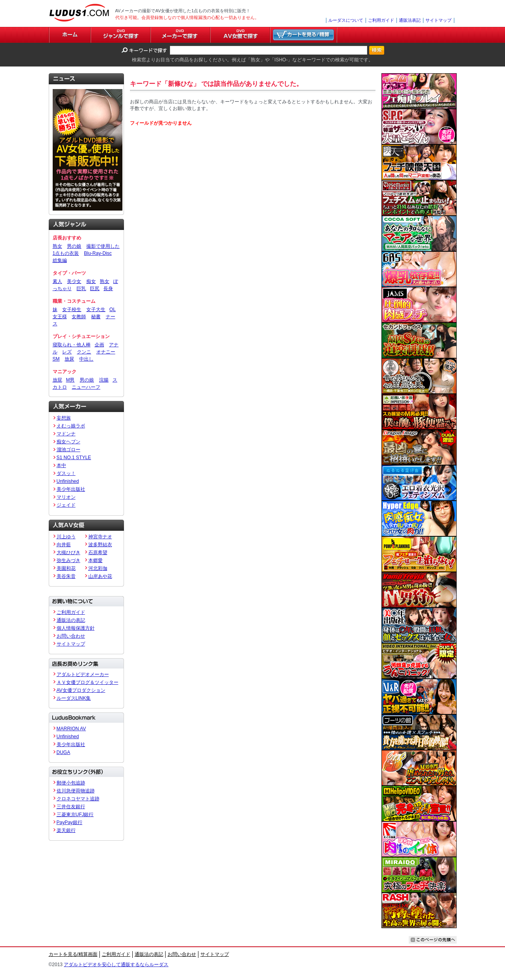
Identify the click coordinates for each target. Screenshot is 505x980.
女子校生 (72, 310)
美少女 (74, 281)
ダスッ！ (66, 473)
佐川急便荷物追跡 (76, 791)
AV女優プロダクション (81, 690)
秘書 (96, 317)
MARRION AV (71, 729)
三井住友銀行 (71, 807)
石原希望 (98, 553)
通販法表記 (410, 20)
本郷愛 (95, 560)
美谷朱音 (66, 576)
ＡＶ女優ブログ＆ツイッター (88, 682)
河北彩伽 (98, 568)
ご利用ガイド (381, 20)
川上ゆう (66, 537)
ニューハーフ (86, 387)
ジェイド (66, 505)
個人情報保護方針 (76, 628)
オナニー (106, 352)
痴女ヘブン (69, 442)
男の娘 (74, 246)
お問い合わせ (71, 636)
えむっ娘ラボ (71, 426)
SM (56, 359)
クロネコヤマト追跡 (78, 799)
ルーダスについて (346, 20)
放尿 (69, 359)
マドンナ (66, 434)
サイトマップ (438, 20)
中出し (86, 359)
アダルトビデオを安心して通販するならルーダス (116, 965)
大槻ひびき (69, 553)
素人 (57, 281)
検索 (377, 50)
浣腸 (104, 380)
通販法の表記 (71, 620)
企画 (99, 345)
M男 (71, 380)
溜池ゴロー (69, 450)
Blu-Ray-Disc (98, 253)
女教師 (79, 317)
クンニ (84, 352)
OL (112, 310)
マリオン (66, 497)
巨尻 (95, 289)
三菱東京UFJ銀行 (75, 815)
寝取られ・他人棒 (72, 345)
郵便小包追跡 (71, 783)
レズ (67, 352)
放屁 (57, 380)
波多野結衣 (100, 545)
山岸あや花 (100, 576)
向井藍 (64, 545)
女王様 (60, 317)
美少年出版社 (71, 489)
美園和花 (66, 568)
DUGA (64, 752)
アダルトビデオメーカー (83, 674)
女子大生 (96, 310)
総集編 (60, 260)
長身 (108, 289)
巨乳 (81, 289)
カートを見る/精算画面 (73, 954)
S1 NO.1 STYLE (74, 458)
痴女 (91, 281)
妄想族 (64, 418)
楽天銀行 (66, 830)
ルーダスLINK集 (74, 698)
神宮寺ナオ (100, 537)
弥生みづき (69, 560)
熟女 (57, 246)
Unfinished (68, 481)
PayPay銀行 (70, 822)
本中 (61, 465)
